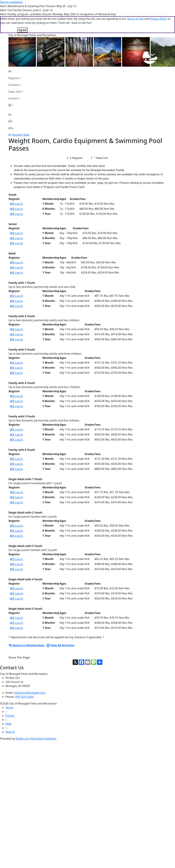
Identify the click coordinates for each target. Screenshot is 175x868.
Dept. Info (15, 75)
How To (10, 715)
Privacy (10, 699)
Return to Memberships (26, 628)
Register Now (21, 118)
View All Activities (60, 628)
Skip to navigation (11, 2)
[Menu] (11, 111)
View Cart (100, 141)
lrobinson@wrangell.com (30, 676)
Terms (9, 691)
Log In (16, 187)
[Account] (16, 88)
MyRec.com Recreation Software (36, 722)
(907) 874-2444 (24, 680)
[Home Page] (16, 54)
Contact (13, 81)
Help (8, 707)
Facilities (14, 68)
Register (14, 61)
